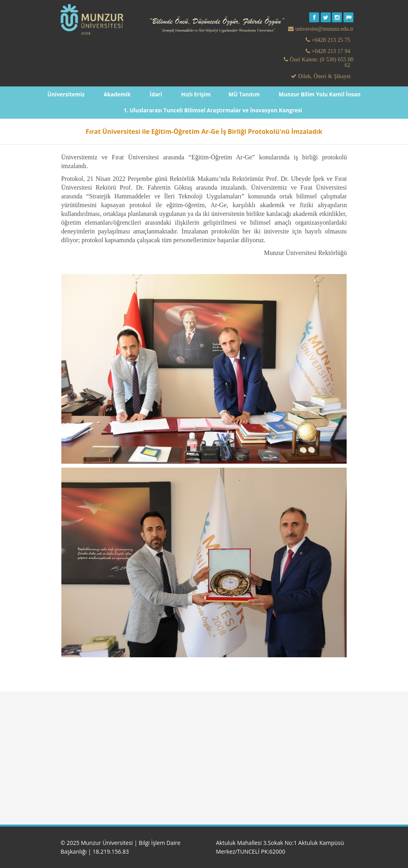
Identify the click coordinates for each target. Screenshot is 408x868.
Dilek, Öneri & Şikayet (323, 76)
